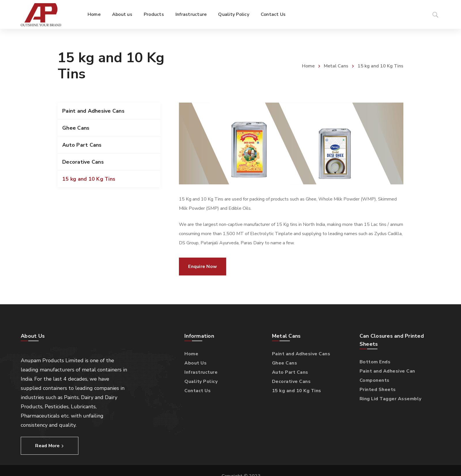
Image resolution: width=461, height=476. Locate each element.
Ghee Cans (76, 128)
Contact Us (198, 391)
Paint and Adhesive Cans (93, 111)
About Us (195, 363)
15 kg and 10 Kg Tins (89, 179)
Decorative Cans (83, 162)
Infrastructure (201, 372)
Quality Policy (201, 381)
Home (308, 66)
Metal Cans (336, 66)
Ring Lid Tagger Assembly (391, 399)
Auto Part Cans (82, 145)
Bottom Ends (375, 362)
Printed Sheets (378, 390)
